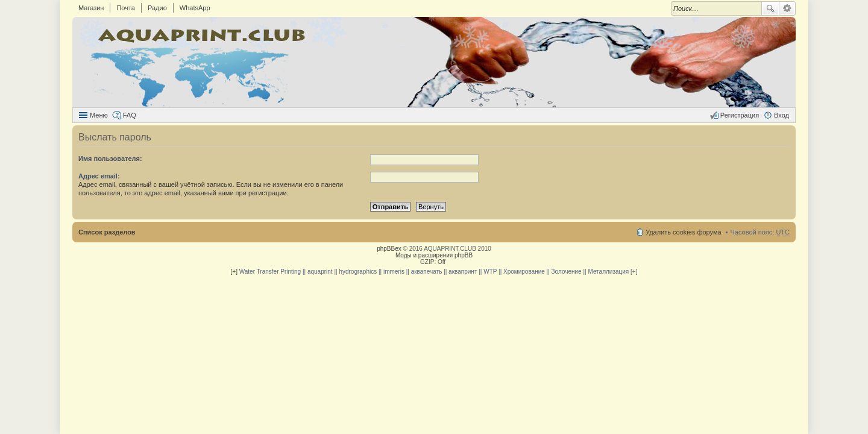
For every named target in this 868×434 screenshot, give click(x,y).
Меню (99, 115)
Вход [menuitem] (782, 115)
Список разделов (107, 232)
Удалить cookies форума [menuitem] (684, 232)
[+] (234, 272)
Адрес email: (99, 176)
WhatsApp (195, 8)
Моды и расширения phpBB (434, 255)
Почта (126, 8)
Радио (157, 8)
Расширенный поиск (788, 8)
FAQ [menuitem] (130, 115)
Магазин (91, 8)
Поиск (770, 8)
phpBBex (389, 249)
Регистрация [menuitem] (740, 115)
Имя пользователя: (110, 159)
